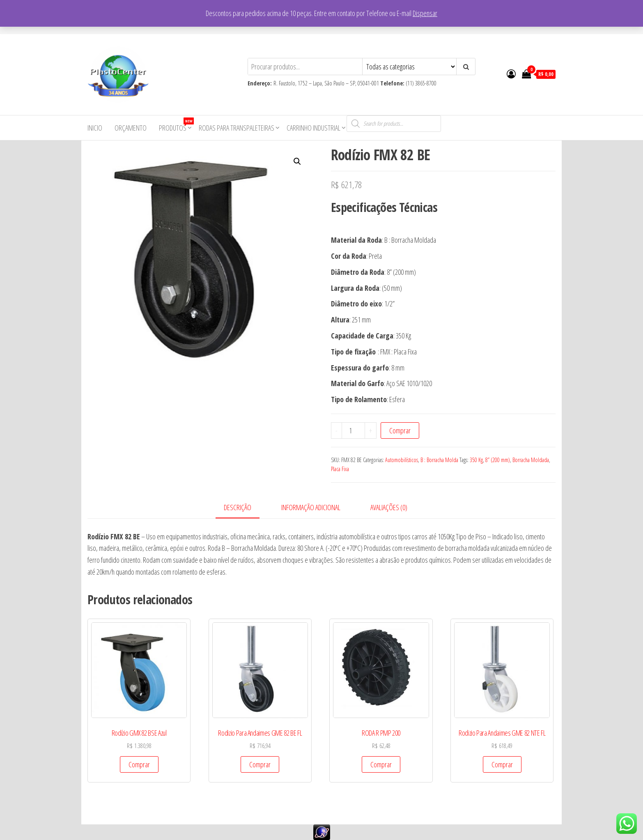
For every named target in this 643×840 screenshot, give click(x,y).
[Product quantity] (354, 430)
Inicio (95, 128)
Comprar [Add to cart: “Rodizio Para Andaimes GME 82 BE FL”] (260, 764)
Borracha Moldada (531, 460)
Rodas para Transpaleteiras (237, 128)
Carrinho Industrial (313, 128)
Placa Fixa (340, 469)
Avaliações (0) (389, 507)
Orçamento (131, 128)
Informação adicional (311, 507)
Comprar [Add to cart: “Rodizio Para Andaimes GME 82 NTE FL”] (502, 764)
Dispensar (425, 13)
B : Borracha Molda (439, 460)
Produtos (176, 125)
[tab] (244, 508)
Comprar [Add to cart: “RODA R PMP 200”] (381, 764)
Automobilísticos (402, 460)
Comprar (400, 430)
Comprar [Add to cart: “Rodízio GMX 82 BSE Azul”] (139, 764)
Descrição (238, 507)
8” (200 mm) (498, 460)
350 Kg (476, 460)
